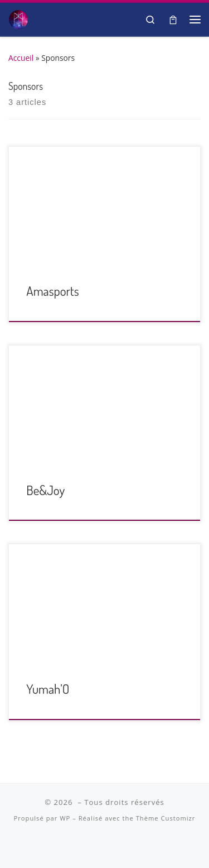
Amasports (53, 291)
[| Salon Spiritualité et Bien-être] (18, 18)
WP (65, 818)
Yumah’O (48, 689)
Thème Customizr (166, 818)
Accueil (21, 58)
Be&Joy (45, 490)
